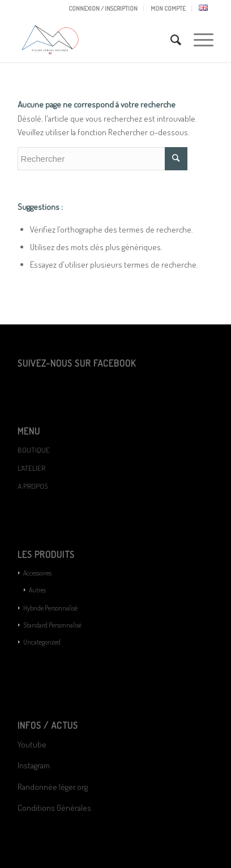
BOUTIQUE (34, 450)
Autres (37, 590)
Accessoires (37, 573)
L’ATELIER (31, 468)
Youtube (32, 744)
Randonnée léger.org (53, 787)
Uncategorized (42, 642)
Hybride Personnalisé (50, 608)
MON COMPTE (168, 8)
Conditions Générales (55, 808)
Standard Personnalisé (52, 625)
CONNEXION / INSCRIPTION (103, 8)
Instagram (34, 765)
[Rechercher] (171, 40)
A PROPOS (33, 486)
